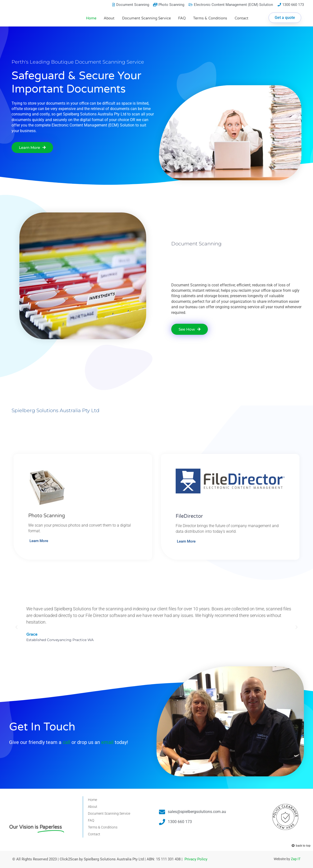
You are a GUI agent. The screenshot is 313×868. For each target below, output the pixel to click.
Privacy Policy (196, 859)
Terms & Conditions (210, 18)
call (66, 742)
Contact (242, 18)
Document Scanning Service (146, 18)
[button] (16, 627)
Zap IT (296, 859)
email (107, 742)
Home (91, 18)
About (109, 18)
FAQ (182, 18)
